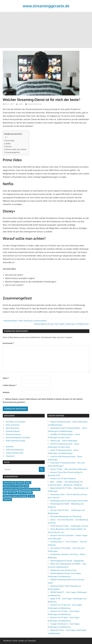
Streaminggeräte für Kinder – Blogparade (67, 561)
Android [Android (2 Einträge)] (20, 483)
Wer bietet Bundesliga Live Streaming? (66, 516)
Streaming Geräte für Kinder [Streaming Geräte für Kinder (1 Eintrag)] (15, 496)
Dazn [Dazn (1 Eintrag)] (26, 486)
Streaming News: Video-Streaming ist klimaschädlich (25, 321)
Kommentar (9, 343)
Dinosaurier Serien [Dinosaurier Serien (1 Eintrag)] (11, 489)
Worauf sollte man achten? (16, 149)
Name (6, 378)
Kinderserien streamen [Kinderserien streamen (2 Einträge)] (30, 489)
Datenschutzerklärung (15, 450)
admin (21, 104)
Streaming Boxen (13, 431)
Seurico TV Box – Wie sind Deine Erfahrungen (69, 469)
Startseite (10, 447)
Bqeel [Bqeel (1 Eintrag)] (28, 483)
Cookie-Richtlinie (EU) (14, 453)
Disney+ (9, 146)
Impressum (10, 456)
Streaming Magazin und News (18, 437)
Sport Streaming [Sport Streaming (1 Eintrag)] (25, 493)
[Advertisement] (46, 30)
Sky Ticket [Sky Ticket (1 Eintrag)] (12, 493)
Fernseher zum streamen (16, 422)
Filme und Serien (13, 425)
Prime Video (10, 141)
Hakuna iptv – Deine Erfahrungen (64, 441)
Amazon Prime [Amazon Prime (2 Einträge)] (9, 483)
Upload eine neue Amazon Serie (63, 570)
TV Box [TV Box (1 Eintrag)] (31, 496)
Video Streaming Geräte (15, 441)
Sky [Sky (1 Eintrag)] (5, 493)
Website (6, 392)
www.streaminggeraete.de (46, 6)
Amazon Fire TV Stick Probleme (63, 479)
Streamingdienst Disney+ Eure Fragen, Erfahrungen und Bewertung (61, 324)
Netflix (8, 144)
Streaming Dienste (35, 104)
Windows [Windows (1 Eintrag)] (7, 500)
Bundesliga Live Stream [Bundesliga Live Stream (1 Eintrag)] (13, 486)
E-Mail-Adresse (10, 385)
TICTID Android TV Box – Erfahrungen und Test (69, 526)
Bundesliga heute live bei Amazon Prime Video (69, 501)
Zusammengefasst (13, 152)
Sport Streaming (12, 428)
